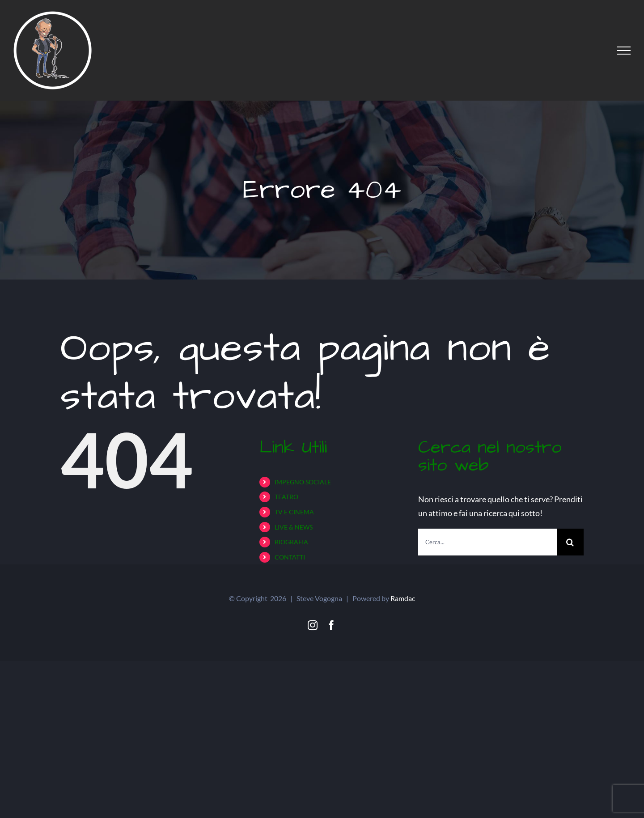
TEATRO (286, 497)
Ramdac (403, 598)
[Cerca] (570, 542)
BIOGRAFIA (291, 542)
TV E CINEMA (294, 512)
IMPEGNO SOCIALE (303, 482)
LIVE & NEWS (294, 527)
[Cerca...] (487, 542)
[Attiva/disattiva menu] (624, 51)
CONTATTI (290, 557)
